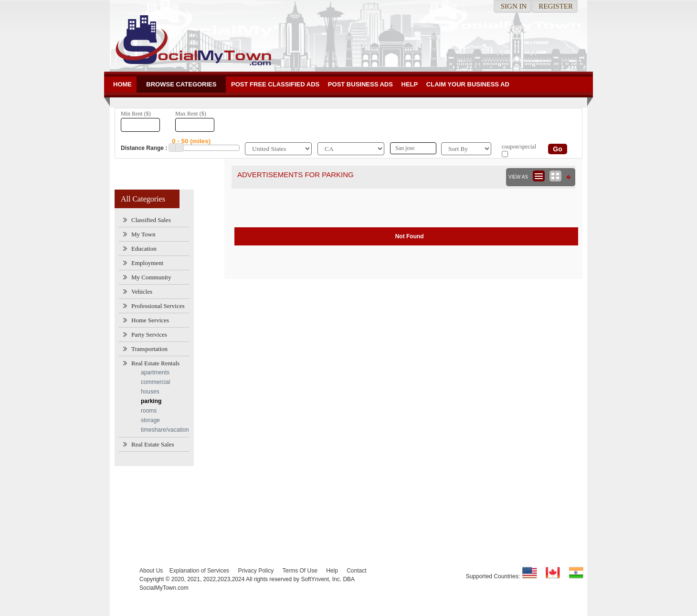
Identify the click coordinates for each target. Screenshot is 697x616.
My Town (143, 234)
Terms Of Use (300, 571)
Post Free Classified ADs (275, 84)
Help (410, 84)
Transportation (149, 349)
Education (144, 249)
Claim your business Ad (468, 84)
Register (556, 6)
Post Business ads (360, 84)
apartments (155, 372)
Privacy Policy (256, 571)
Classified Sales (151, 220)
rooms (149, 411)
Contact (356, 571)
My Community (151, 277)
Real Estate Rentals (155, 363)
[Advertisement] (348, 497)
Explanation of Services (199, 571)
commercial (155, 382)
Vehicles (142, 292)
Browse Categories (181, 84)
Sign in (514, 6)
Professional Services (158, 306)
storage (150, 420)
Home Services (150, 320)
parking (151, 401)
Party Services (149, 335)
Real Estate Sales (153, 444)
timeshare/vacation (165, 430)
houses (150, 392)
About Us (151, 571)
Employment (147, 263)
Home (122, 84)
